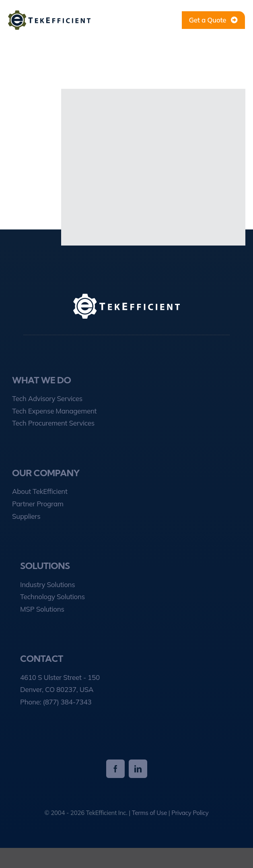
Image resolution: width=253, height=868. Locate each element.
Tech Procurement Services (53, 423)
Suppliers (26, 516)
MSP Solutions (42, 609)
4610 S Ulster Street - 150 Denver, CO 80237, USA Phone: (60, 690)
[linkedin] (138, 769)
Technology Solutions (52, 597)
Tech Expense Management (54, 411)
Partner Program (38, 504)
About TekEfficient (40, 491)
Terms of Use (149, 813)
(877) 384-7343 (67, 702)
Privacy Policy (190, 813)
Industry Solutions (47, 584)
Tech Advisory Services (47, 398)
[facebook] (115, 769)
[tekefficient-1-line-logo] (49, 14)
